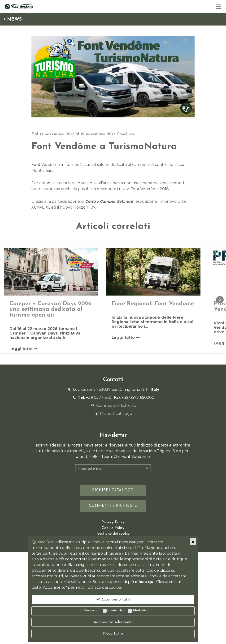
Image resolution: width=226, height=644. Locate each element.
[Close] (193, 541)
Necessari (91, 611)
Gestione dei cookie (113, 534)
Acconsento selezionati (113, 622)
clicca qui (145, 582)
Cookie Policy (113, 528)
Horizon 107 (84, 207)
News (13, 19)
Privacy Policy (113, 522)
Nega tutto (113, 634)
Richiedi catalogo (116, 414)
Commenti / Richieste (116, 406)
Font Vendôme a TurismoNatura (62, 165)
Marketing (141, 611)
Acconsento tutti (113, 599)
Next (220, 300)
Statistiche (116, 611)
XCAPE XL (41, 207)
